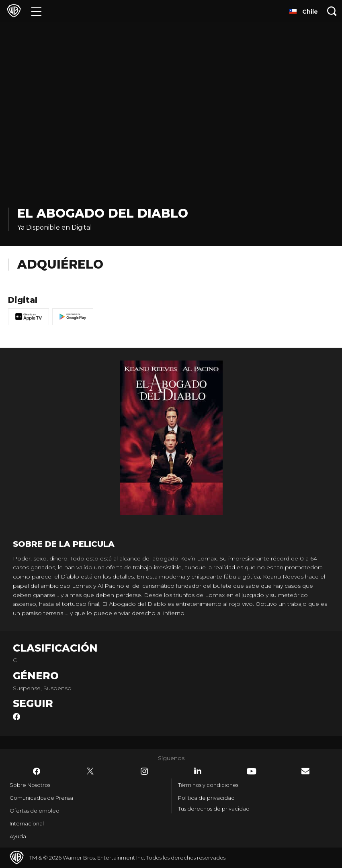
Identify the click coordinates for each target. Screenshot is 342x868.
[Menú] (36, 11)
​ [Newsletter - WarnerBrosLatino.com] (305, 771)
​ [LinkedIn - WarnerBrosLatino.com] (198, 771)
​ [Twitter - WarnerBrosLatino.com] (90, 771)
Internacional (27, 823)
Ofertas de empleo (35, 811)
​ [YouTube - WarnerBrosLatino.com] (252, 771)
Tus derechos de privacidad (214, 809)
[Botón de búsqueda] (332, 11)
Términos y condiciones (208, 785)
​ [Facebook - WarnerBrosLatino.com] (37, 771)
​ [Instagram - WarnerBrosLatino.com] (144, 771)
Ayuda (18, 836)
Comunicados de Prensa (41, 798)
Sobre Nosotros (30, 785)
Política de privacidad (206, 798)
